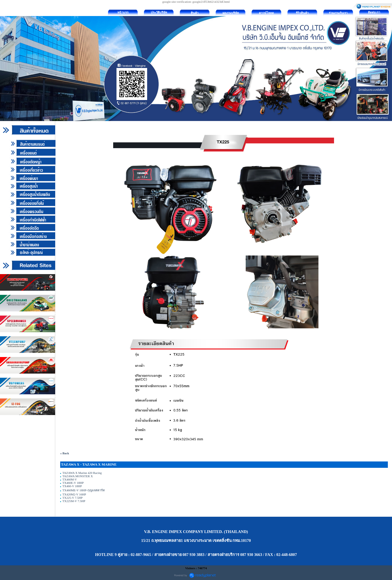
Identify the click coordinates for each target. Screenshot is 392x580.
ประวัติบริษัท (159, 12)
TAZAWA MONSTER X (78, 476)
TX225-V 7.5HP (72, 498)
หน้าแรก (123, 12)
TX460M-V (70, 479)
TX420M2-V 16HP (74, 494)
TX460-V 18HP (72, 486)
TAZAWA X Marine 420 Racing (82, 473)
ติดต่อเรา (374, 12)
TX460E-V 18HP (73, 483)
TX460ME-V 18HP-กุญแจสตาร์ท (84, 490)
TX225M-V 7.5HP (74, 501)
